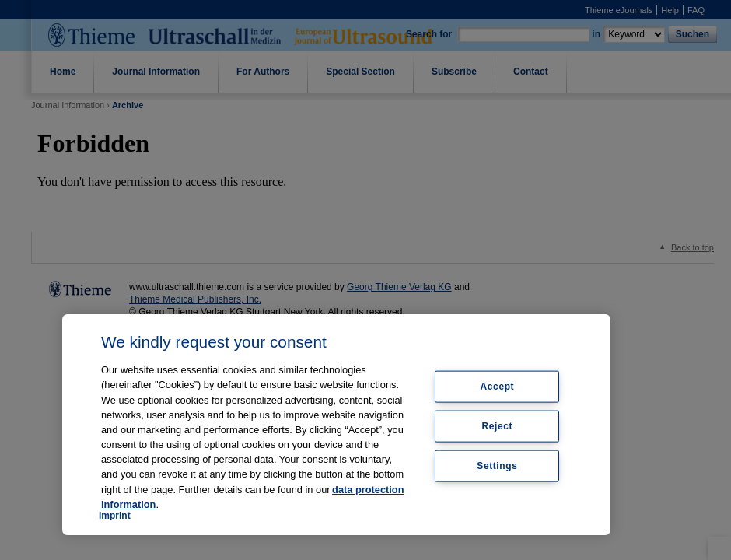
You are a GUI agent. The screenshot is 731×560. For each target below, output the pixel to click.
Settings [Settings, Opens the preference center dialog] (497, 465)
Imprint (115, 516)
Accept (498, 387)
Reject (498, 426)
